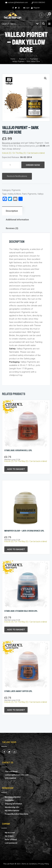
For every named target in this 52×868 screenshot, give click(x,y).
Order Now (33, 165)
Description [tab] (12, 211)
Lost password (11, 843)
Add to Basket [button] (16, 469)
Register (35, 8)
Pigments (34, 59)
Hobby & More (14, 194)
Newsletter (9, 800)
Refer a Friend (11, 839)
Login (26, 8)
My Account (10, 833)
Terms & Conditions (29, 864)
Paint (24, 194)
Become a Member (13, 797)
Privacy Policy (44, 864)
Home (13, 59)
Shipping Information (13, 804)
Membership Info (12, 807)
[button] (45, 78)
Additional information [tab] (17, 220)
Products (23, 59)
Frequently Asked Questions (17, 814)
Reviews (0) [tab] (12, 228)
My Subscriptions (12, 810)
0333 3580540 (38, 2)
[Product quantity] (11, 165)
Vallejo (40, 194)
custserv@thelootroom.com (17, 2)
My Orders (9, 836)
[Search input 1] (17, 24)
